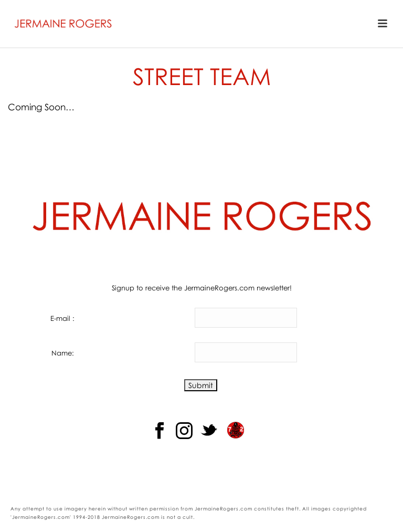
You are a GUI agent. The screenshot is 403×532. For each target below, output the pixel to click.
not (171, 517)
